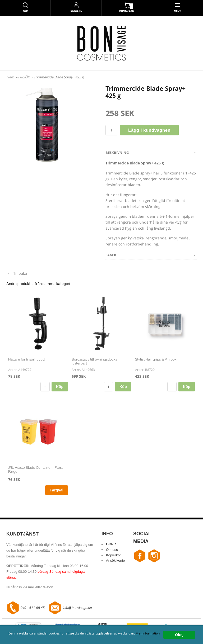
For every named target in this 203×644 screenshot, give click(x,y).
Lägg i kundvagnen (149, 130)
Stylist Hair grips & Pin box (156, 359)
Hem (10, 77)
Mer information (148, 633)
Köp (60, 387)
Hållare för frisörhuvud (26, 359)
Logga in (76, 11)
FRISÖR (24, 77)
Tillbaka (17, 273)
